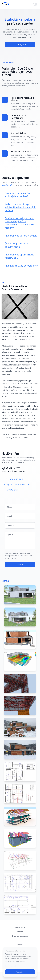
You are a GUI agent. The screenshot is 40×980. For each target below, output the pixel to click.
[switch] (35, 4)
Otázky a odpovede (20, 936)
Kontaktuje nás (20, 45)
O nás (20, 940)
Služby (20, 932)
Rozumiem (20, 972)
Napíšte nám (8, 185)
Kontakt (20, 945)
